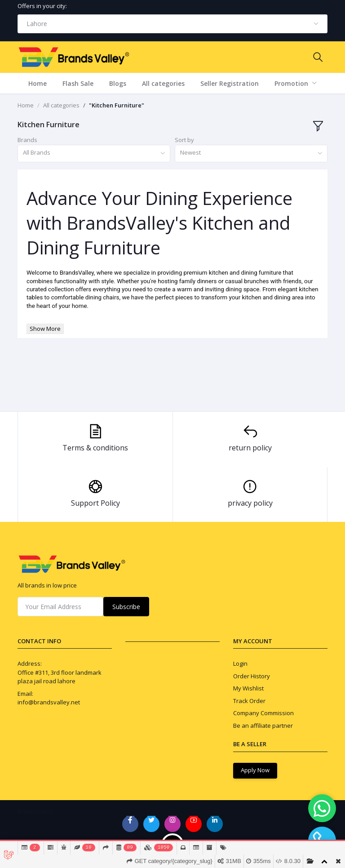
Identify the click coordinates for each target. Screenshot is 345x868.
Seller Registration (230, 83)
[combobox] (172, 24)
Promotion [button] (292, 83)
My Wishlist (248, 688)
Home (38, 83)
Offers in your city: (42, 6)
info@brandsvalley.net (49, 702)
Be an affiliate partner (263, 726)
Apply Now (255, 770)
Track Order (249, 701)
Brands (27, 140)
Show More (45, 329)
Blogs (118, 83)
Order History (252, 676)
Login (240, 663)
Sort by (184, 140)
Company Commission (263, 713)
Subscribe (126, 607)
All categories (163, 83)
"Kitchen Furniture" (117, 105)
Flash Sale (78, 83)
